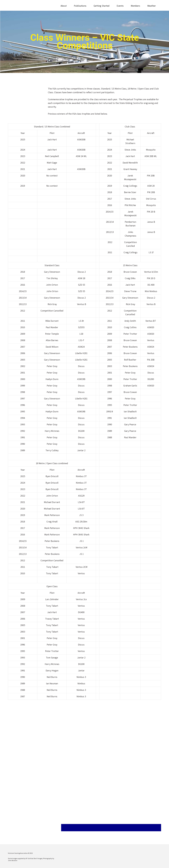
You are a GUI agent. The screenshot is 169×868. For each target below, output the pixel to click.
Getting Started (102, 6)
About (64, 6)
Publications (80, 6)
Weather (152, 6)
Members (135, 6)
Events (120, 6)
